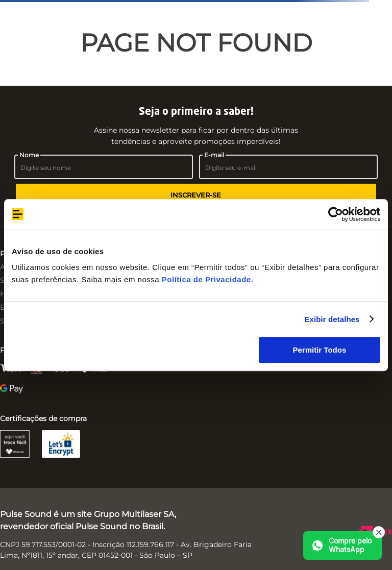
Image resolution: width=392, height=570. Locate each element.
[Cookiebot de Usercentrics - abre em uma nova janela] (336, 214)
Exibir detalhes (332, 319)
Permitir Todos (320, 350)
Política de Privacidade (206, 279)
